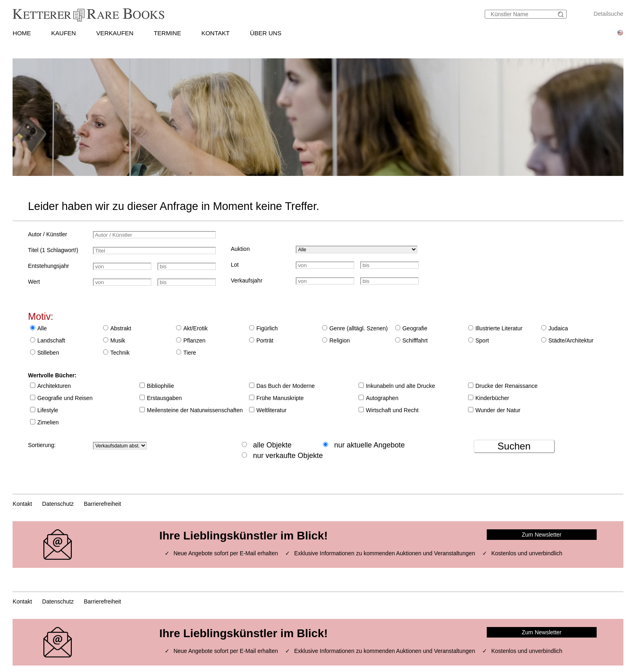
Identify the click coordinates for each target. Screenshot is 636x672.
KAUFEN (63, 33)
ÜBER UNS (266, 33)
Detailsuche (608, 14)
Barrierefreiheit (103, 504)
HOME (22, 33)
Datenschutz (58, 504)
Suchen (514, 446)
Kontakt (22, 504)
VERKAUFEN (115, 33)
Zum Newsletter (541, 535)
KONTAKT (215, 33)
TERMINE (168, 33)
